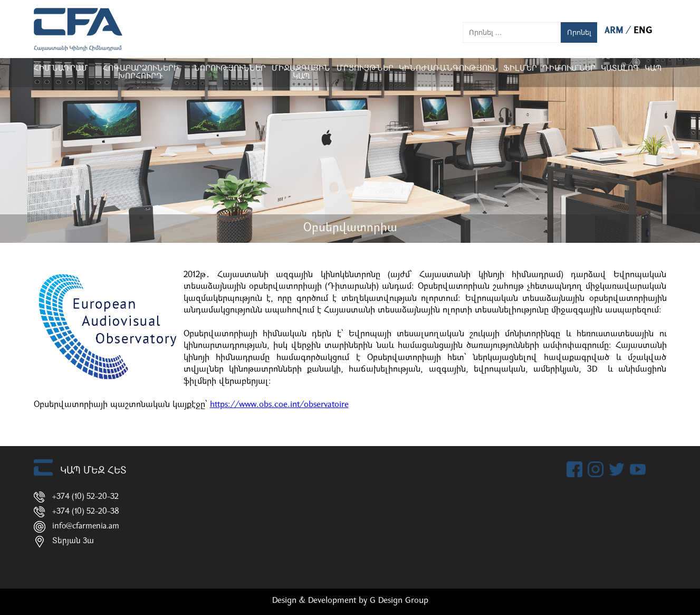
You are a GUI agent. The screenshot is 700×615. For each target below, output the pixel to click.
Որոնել (579, 32)
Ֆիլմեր (520, 69)
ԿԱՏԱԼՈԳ (620, 69)
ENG (643, 31)
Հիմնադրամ (61, 69)
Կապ (653, 69)
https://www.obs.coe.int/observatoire (279, 405)
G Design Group (399, 601)
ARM (615, 31)
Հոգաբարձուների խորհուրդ (140, 73)
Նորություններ (229, 69)
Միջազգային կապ (301, 73)
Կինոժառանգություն (448, 69)
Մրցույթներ (365, 69)
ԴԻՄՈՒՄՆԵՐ (569, 69)
